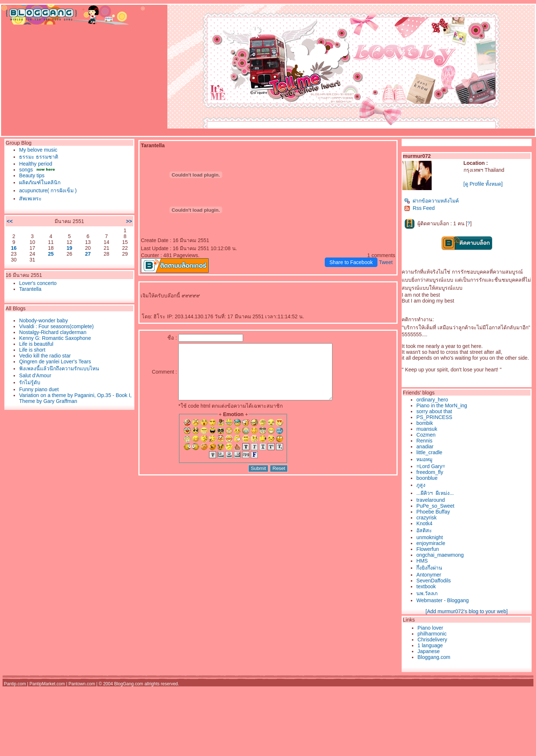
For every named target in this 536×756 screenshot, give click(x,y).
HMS (422, 561)
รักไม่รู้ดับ (30, 382)
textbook (426, 586)
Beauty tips (32, 175)
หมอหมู (424, 459)
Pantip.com (15, 684)
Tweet (386, 262)
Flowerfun (427, 549)
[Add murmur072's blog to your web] (466, 611)
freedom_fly (430, 472)
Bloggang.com (434, 657)
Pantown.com (82, 684)
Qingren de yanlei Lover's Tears (55, 362)
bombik (425, 423)
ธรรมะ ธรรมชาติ (39, 157)
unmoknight (429, 537)
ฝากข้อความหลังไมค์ (431, 201)
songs (26, 170)
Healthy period (36, 164)
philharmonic (432, 634)
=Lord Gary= (431, 466)
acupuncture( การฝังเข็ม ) (48, 190)
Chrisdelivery (432, 640)
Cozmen (426, 435)
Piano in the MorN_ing (442, 405)
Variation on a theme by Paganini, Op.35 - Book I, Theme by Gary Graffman (75, 398)
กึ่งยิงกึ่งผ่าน (429, 568)
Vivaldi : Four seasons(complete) (56, 326)
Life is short (32, 350)
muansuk (427, 429)
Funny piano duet (39, 389)
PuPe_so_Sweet (435, 506)
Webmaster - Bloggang (442, 600)
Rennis (424, 441)
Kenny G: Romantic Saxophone (55, 338)
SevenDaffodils (433, 581)
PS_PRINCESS (434, 417)
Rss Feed (419, 208)
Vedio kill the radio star (45, 356)
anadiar (425, 446)
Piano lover (430, 628)
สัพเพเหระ (30, 199)
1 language (430, 645)
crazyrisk (426, 518)
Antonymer (429, 575)
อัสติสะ (424, 530)
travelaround (431, 500)
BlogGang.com (129, 684)
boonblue (427, 478)
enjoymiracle (431, 543)
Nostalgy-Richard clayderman (53, 332)
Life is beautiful (36, 344)
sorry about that (434, 411)
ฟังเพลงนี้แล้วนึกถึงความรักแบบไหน (59, 368)
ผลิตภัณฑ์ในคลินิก (40, 182)
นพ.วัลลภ (427, 593)
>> (129, 221)
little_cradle (429, 452)
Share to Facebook (351, 262)
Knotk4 (424, 523)
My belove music (38, 150)
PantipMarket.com (47, 684)
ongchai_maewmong (440, 555)
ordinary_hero (432, 400)
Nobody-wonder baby (43, 320)
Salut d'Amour (35, 375)
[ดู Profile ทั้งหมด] (483, 184)
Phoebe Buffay (433, 512)
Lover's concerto (38, 283)
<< (10, 221)
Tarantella (30, 289)
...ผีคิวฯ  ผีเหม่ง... (435, 493)
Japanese (429, 651)
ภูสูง (421, 485)
